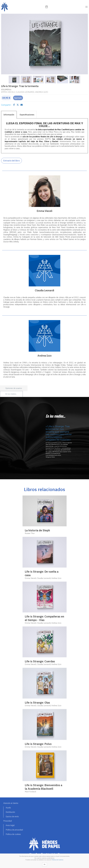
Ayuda (8, 808)
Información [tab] (9, 115)
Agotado (18, 98)
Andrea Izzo (42, 92)
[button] (8, 44)
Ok (45, 864)
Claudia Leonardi (25, 92)
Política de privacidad (14, 830)
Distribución (10, 812)
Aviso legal (10, 825)
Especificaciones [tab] (27, 115)
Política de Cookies (57, 860)
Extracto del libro (11, 161)
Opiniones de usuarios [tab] (14, 388)
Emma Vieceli (8, 92)
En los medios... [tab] (11, 394)
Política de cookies (13, 834)
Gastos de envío (12, 816)
